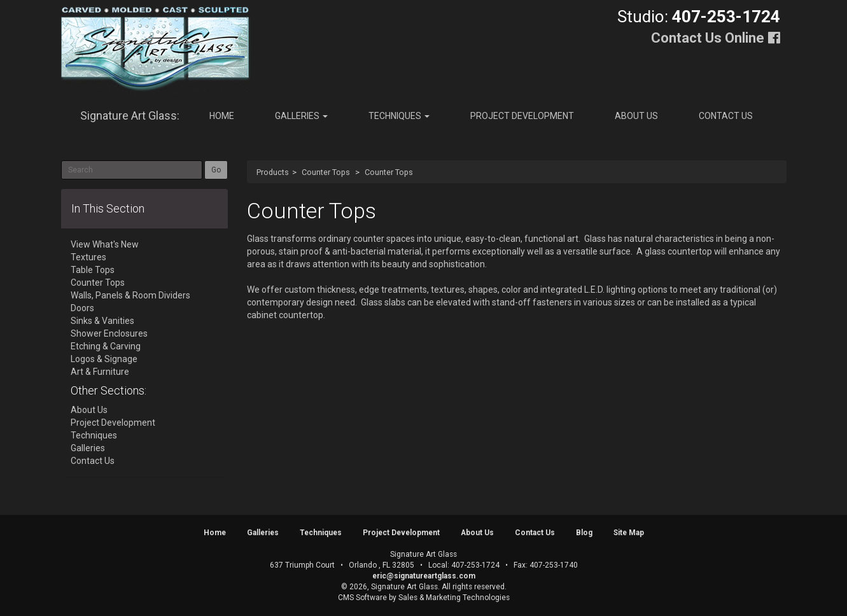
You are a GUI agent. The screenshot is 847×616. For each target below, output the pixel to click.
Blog (584, 533)
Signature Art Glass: (130, 115)
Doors (82, 308)
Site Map (629, 533)
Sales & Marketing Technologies (454, 598)
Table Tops (93, 270)
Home (222, 116)
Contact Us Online (708, 38)
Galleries (301, 116)
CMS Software (362, 598)
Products (273, 172)
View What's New (105, 244)
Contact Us (726, 116)
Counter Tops (326, 172)
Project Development (522, 116)
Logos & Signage (104, 359)
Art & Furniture (100, 372)
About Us (636, 116)
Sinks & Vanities (102, 321)
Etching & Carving (106, 346)
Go (216, 170)
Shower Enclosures (109, 333)
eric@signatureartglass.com (424, 576)
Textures (88, 257)
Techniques (399, 116)
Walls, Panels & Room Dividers (130, 295)
